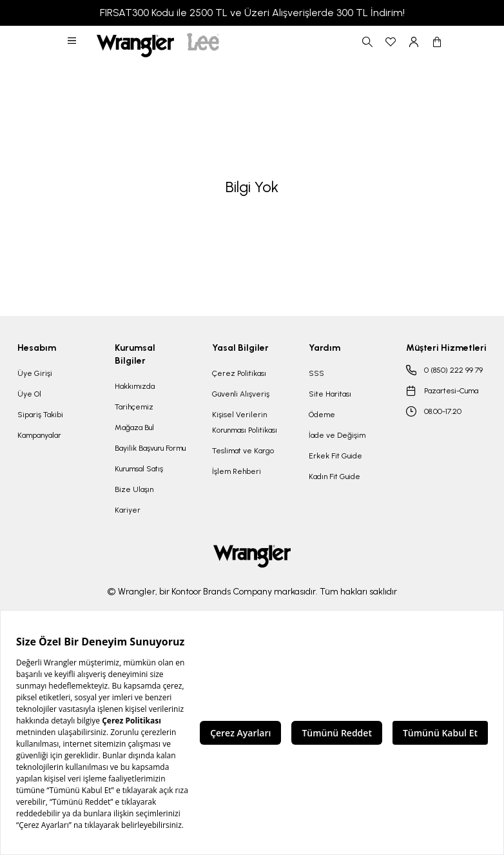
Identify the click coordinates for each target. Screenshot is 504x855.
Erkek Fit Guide (335, 456)
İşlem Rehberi (237, 471)
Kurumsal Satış (139, 469)
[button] (73, 42)
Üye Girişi (35, 373)
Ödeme (322, 415)
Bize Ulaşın (134, 489)
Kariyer (128, 510)
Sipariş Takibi (40, 415)
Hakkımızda (135, 386)
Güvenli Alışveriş (241, 394)
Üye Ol (29, 394)
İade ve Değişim (337, 435)
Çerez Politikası (239, 373)
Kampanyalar (39, 435)
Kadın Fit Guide (334, 477)
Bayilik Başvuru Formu (150, 448)
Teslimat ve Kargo (243, 451)
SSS (316, 373)
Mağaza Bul (134, 427)
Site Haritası (330, 394)
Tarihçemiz (134, 407)
